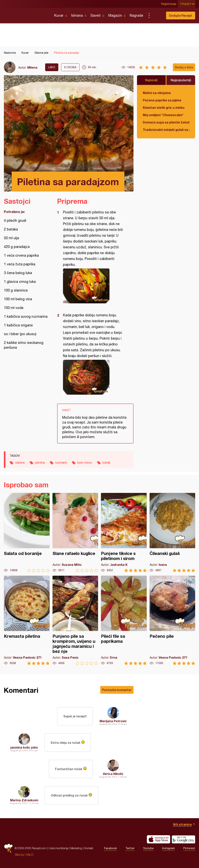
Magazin (115, 15)
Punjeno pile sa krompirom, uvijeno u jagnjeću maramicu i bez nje (75, 620)
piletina (40, 462)
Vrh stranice (182, 824)
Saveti (96, 15)
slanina (20, 462)
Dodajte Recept (181, 15)
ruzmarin (61, 462)
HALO (30, 855)
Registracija (169, 4)
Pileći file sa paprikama (124, 620)
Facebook (110, 848)
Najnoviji (151, 80)
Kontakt (89, 848)
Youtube (148, 848)
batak (106, 462)
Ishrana (77, 15)
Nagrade (136, 15)
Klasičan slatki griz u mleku (164, 107)
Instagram (168, 848)
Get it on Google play (183, 839)
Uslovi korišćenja (58, 848)
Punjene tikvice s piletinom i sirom (124, 533)
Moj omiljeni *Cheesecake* (163, 115)
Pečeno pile (172, 620)
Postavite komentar (117, 690)
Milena (32, 67)
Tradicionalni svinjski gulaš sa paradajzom (166, 130)
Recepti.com (26, 14)
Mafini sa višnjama (157, 93)
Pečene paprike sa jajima (162, 100)
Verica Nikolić (113, 774)
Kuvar (59, 15)
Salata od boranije (27, 533)
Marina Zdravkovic (24, 800)
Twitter (130, 848)
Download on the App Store (159, 839)
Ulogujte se (188, 4)
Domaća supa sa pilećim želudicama (166, 122)
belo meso (85, 462)
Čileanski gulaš (172, 533)
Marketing (76, 848)
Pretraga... (157, 16)
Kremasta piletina (27, 620)
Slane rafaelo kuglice (75, 533)
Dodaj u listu (184, 67)
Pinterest (189, 848)
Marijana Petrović (113, 721)
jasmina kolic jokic (24, 747)
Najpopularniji (181, 80)
